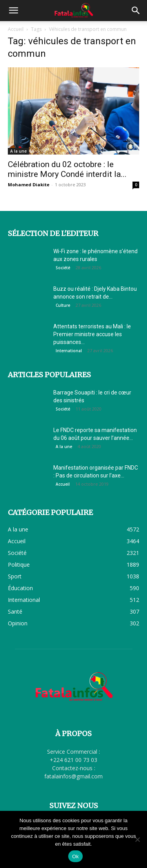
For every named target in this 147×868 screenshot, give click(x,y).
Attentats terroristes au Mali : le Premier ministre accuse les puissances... (92, 334)
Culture (63, 305)
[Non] (137, 839)
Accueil (16, 29)
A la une (18, 151)
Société (63, 268)
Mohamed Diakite (29, 185)
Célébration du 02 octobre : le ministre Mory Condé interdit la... (67, 169)
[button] (13, 11)
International (69, 351)
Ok (75, 856)
